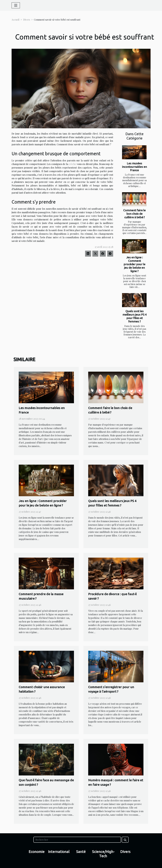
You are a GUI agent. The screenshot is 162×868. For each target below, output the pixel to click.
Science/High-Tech (103, 854)
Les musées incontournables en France (134, 167)
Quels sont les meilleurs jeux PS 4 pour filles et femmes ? (135, 316)
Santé (81, 852)
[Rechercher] (77, 840)
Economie (37, 852)
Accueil (15, 20)
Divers (27, 20)
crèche (72, 164)
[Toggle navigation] (16, 5)
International (59, 852)
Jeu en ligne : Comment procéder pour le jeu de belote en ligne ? (134, 264)
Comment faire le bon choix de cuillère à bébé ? (134, 214)
